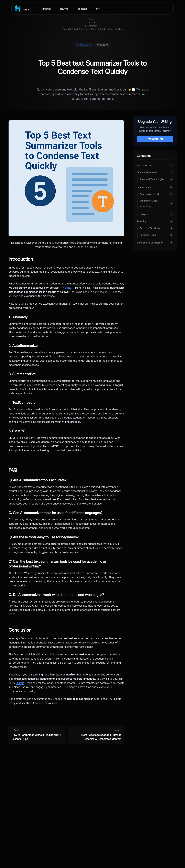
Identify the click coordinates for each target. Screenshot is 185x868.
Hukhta (67, 288)
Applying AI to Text (149, 194)
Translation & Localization (150, 243)
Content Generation (147, 172)
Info (98, 9)
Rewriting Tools (148, 235)
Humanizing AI (144, 187)
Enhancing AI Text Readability (149, 204)
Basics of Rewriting (150, 228)
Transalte (82, 9)
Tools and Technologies (152, 179)
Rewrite (64, 9)
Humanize (46, 9)
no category (143, 214)
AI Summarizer (144, 165)
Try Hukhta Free (155, 139)
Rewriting (142, 221)
